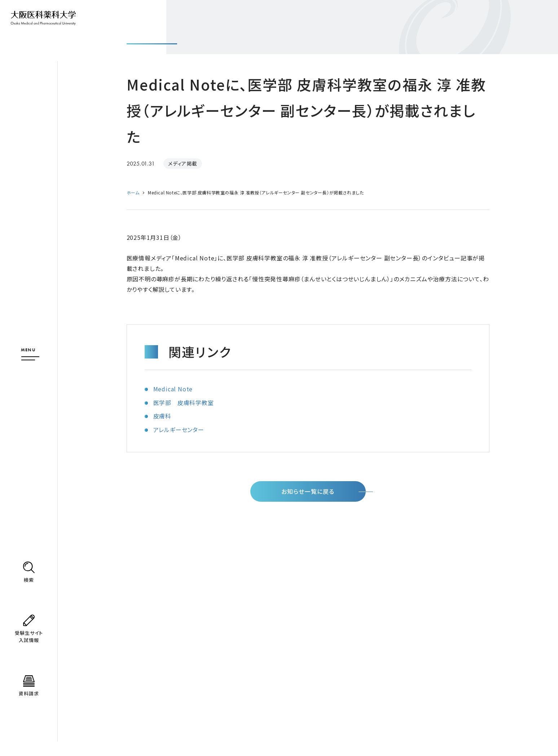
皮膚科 (162, 416)
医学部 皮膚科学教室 (184, 403)
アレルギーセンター (179, 430)
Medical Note (173, 389)
